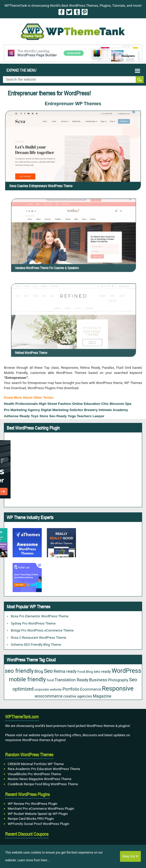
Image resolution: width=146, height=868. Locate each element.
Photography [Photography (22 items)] (118, 680)
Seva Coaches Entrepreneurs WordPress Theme (41, 186)
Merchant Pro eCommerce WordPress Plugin (41, 809)
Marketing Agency (25, 410)
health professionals (21, 404)
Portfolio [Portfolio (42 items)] (71, 689)
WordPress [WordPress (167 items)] (126, 671)
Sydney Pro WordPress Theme (33, 623)
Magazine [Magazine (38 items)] (102, 696)
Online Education (86, 404)
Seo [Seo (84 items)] (48, 671)
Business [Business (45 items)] (98, 680)
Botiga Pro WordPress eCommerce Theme (42, 630)
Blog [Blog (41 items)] (39, 671)
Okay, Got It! (130, 856)
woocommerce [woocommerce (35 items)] (49, 696)
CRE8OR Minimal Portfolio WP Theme (36, 764)
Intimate (105, 410)
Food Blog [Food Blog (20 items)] (85, 672)
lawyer (98, 416)
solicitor (76, 410)
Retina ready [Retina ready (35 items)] (65, 671)
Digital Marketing (55, 410)
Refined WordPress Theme (63, 331)
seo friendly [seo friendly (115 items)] (19, 671)
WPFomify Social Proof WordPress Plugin (38, 824)
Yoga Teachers (80, 416)
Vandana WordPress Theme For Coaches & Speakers (69, 246)
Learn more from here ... (34, 860)
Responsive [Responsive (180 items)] (118, 689)
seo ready (58, 416)
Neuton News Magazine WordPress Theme (40, 779)
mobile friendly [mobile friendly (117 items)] (27, 679)
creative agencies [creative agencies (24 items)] (78, 696)
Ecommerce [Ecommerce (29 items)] (91, 689)
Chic (105, 404)
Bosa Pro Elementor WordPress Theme (40, 616)
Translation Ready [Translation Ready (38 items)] (71, 680)
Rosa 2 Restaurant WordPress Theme (38, 638)
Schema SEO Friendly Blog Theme (36, 645)
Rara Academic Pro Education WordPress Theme (44, 769)
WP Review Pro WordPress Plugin (33, 804)
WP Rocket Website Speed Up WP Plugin (38, 814)
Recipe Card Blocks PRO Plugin (31, 819)
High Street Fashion (55, 404)
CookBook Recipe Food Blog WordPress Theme (43, 784)
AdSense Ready (17, 416)
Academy (120, 410)
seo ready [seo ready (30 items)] (102, 672)
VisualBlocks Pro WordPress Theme (34, 774)
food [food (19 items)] (50, 680)
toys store (39, 416)
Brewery (91, 410)
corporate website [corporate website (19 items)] (48, 689)
